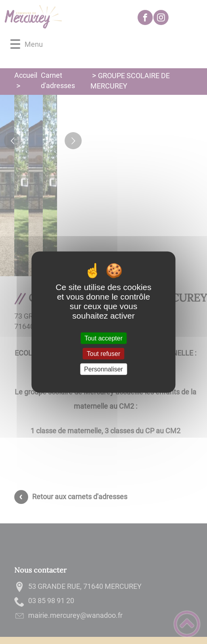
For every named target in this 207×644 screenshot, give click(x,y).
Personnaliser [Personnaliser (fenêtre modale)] (103, 369)
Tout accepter (103, 338)
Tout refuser (103, 353)
